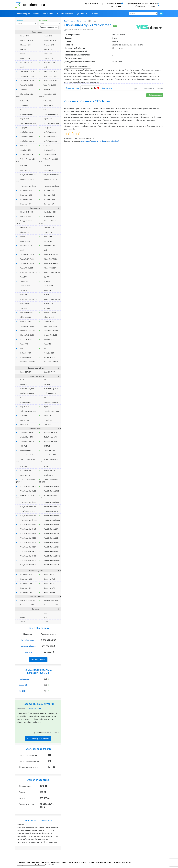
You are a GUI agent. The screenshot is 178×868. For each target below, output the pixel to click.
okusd (23, 617)
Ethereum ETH (25, 45)
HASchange (24, 679)
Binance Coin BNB (27, 313)
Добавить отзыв (155, 95)
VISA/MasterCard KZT (28, 511)
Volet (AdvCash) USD (28, 123)
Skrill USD (24, 425)
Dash (22, 67)
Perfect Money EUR (27, 393)
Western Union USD (27, 600)
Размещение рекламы (59, 863)
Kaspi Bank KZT (26, 170)
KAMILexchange (34, 708)
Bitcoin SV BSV (26, 216)
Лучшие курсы (23, 14)
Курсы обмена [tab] (72, 88)
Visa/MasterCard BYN (28, 516)
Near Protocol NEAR (28, 362)
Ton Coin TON (25, 105)
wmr (22, 613)
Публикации (82, 14)
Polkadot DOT (26, 353)
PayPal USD (25, 119)
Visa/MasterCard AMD (28, 520)
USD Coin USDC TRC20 (28, 299)
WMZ (22, 110)
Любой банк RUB (27, 137)
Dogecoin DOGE (26, 63)
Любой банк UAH (27, 141)
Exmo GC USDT (26, 372)
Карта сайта (21, 863)
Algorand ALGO (26, 339)
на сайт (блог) (114, 141)
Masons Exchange (28, 646)
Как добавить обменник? (78, 863)
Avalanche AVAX (26, 357)
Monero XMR (25, 58)
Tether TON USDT (27, 85)
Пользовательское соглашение (38, 863)
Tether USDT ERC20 (27, 72)
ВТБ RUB (24, 166)
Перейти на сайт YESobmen (78, 67)
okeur (22, 622)
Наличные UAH (26, 204)
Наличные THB (26, 592)
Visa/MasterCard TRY (28, 534)
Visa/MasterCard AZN (28, 565)
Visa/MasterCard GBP (28, 502)
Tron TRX (24, 89)
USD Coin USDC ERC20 (28, 272)
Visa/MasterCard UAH (28, 186)
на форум (103, 141)
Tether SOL (24, 290)
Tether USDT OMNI (27, 326)
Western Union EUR (27, 605)
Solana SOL (25, 101)
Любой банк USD (27, 132)
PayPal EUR (25, 420)
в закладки (85, 141)
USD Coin (24, 295)
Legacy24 (28, 652)
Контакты (95, 14)
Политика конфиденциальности (100, 863)
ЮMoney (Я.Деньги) (28, 114)
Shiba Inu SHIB (26, 317)
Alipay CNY (24, 128)
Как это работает (65, 14)
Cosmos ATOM (26, 322)
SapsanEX (23, 685)
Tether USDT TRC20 (27, 76)
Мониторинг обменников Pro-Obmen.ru (31, 865)
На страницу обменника (38, 738)
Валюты (36, 14)
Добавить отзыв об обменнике (79, 30)
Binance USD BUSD (27, 335)
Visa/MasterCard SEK (28, 538)
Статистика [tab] (107, 88)
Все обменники (38, 660)
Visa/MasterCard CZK (28, 547)
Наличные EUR (26, 199)
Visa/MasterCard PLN (28, 542)
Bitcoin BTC (24, 36)
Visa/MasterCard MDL (28, 525)
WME (22, 380)
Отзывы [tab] (90, 88)
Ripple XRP (24, 54)
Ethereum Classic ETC (28, 331)
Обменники (49, 14)
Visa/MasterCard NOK (28, 556)
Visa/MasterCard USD (28, 175)
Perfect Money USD (27, 389)
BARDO (22, 691)
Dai (22, 348)
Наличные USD (26, 191)
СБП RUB (24, 146)
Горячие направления (49, 27)
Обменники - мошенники (122, 863)
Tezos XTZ (24, 344)
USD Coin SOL (25, 304)
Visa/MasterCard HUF (28, 529)
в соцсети (95, 141)
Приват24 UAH (26, 471)
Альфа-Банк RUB (27, 154)
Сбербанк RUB (26, 150)
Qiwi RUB (24, 384)
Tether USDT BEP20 (27, 81)
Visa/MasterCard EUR (28, 486)
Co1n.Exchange (28, 640)
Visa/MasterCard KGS (28, 551)
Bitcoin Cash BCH (27, 40)
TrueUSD (23, 308)
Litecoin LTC (25, 49)
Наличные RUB (26, 195)
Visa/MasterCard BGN (28, 560)
